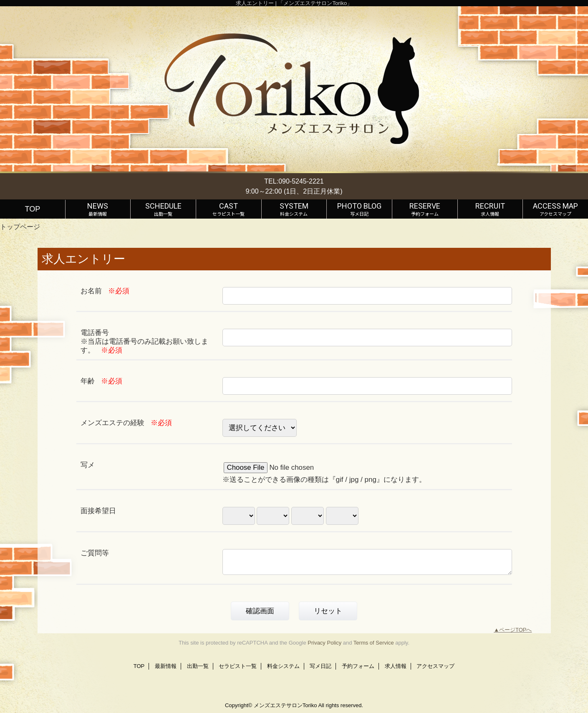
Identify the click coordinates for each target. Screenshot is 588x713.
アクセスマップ (435, 666)
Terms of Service (374, 643)
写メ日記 (320, 666)
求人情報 (396, 666)
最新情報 (166, 666)
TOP (32, 209)
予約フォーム (358, 666)
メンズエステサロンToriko (285, 705)
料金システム (283, 666)
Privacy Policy (324, 643)
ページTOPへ (516, 630)
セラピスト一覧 (238, 666)
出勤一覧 (198, 666)
